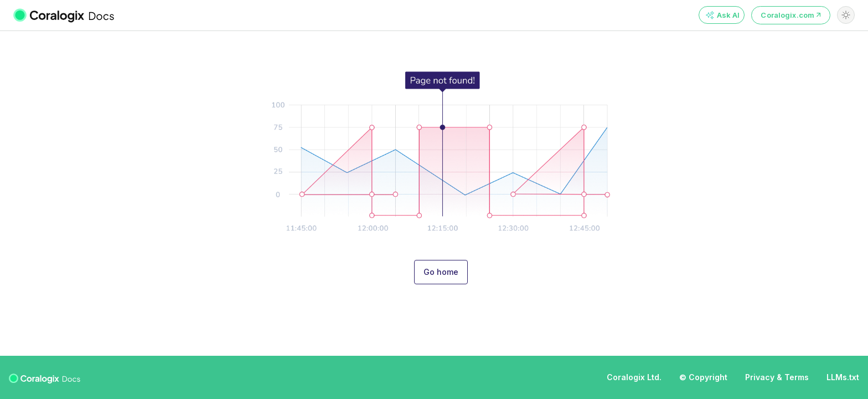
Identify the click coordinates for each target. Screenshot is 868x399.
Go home (441, 272)
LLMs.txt (843, 377)
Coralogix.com (791, 15)
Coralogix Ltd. (634, 377)
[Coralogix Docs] (71, 15)
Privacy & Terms (777, 377)
